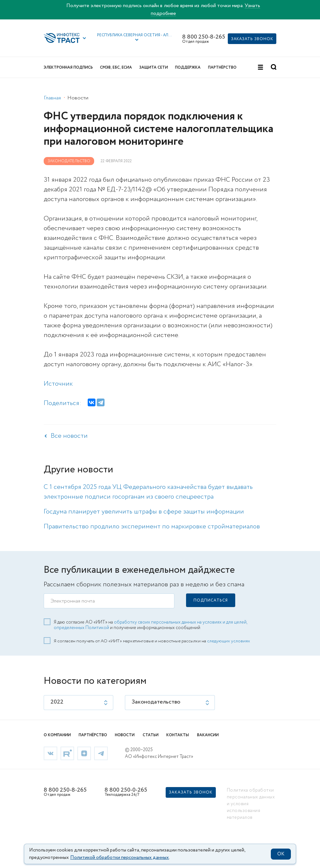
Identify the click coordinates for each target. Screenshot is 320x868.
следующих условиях (229, 641)
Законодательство (156, 702)
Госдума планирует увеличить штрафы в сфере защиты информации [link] (144, 512)
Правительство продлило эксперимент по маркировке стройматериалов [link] (152, 527)
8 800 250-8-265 (204, 37)
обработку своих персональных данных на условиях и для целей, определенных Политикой (151, 625)
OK (281, 854)
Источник (58, 384)
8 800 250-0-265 (126, 790)
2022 (57, 702)
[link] (50, 753)
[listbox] (79, 703)
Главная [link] (52, 98)
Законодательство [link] (69, 161)
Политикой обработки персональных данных (120, 858)
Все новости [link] (69, 436)
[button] (135, 38)
